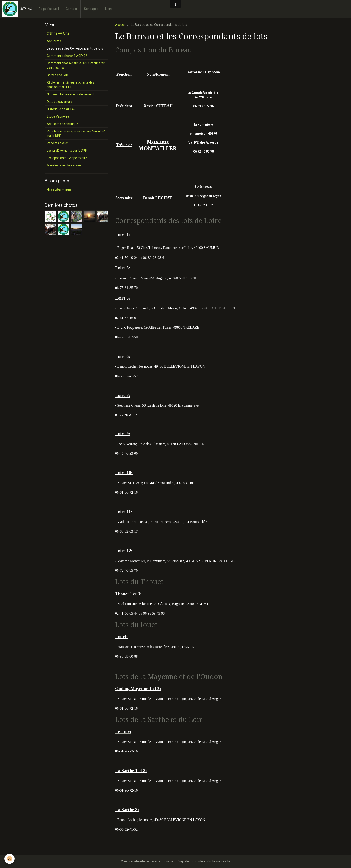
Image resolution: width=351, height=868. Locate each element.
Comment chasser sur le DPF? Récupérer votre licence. (76, 65)
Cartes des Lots (58, 75)
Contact (71, 9)
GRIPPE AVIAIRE (58, 34)
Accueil (120, 25)
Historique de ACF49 (61, 109)
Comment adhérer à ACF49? (67, 56)
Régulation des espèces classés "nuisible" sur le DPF (76, 134)
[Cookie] (10, 859)
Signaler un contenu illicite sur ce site (204, 861)
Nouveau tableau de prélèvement (70, 94)
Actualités (54, 41)
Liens (109, 9)
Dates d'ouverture (59, 102)
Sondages (91, 9)
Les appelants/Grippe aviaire (67, 158)
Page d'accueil (49, 9)
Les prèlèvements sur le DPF (67, 151)
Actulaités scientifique (62, 124)
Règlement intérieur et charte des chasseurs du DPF (71, 85)
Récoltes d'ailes (58, 143)
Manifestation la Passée (64, 165)
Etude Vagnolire (58, 116)
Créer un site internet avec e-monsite (147, 861)
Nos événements (59, 190)
